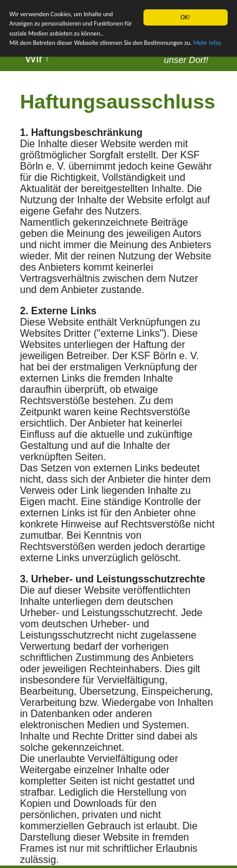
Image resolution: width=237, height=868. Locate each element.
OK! (186, 17)
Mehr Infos (207, 43)
